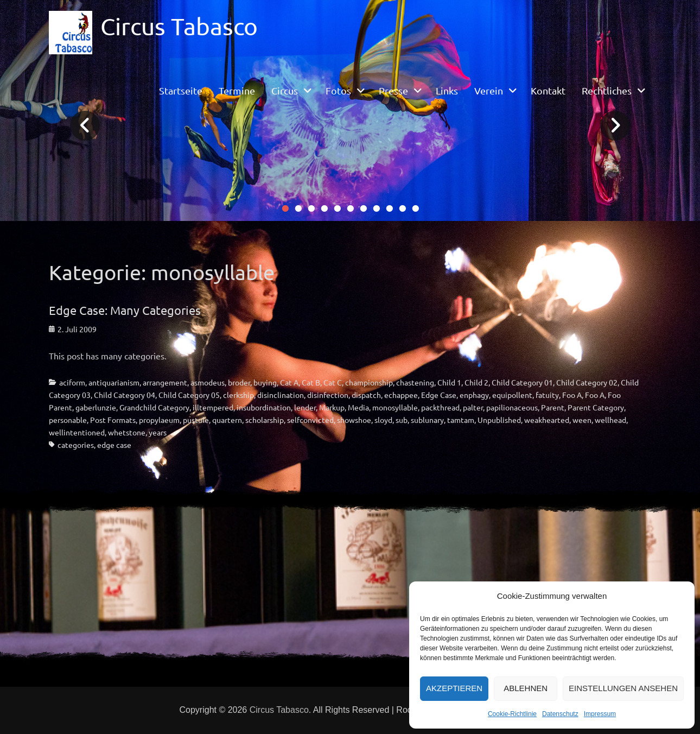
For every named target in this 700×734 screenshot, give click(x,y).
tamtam (461, 420)
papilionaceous (512, 407)
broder (239, 382)
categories (76, 445)
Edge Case (439, 395)
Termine (237, 90)
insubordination (264, 407)
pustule (196, 420)
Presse (393, 90)
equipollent (512, 395)
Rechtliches (607, 90)
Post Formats (113, 420)
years (158, 432)
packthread (440, 407)
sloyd (383, 420)
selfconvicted (310, 420)
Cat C (333, 382)
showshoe (354, 420)
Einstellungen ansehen (623, 688)
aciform (72, 382)
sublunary (427, 420)
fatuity (547, 395)
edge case (114, 445)
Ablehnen (526, 688)
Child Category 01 (522, 382)
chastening (415, 382)
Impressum (600, 714)
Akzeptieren (454, 688)
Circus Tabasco (179, 26)
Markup (332, 407)
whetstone (127, 432)
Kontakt (548, 90)
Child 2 (476, 382)
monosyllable (395, 407)
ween (582, 420)
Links (447, 90)
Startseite (181, 90)
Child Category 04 (125, 395)
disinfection (328, 395)
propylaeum (159, 420)
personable (68, 420)
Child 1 (449, 382)
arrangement (165, 382)
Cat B (311, 382)
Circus (285, 90)
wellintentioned (77, 432)
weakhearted (547, 420)
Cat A (289, 382)
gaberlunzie (96, 407)
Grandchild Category (154, 407)
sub (402, 420)
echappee (401, 395)
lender (305, 407)
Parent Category (596, 407)
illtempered (213, 407)
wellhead (610, 420)
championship (369, 382)
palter (473, 407)
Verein (489, 90)
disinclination (281, 395)
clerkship (238, 395)
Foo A (572, 395)
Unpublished (499, 420)
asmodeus (208, 382)
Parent (553, 407)
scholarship (265, 420)
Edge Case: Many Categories (125, 310)
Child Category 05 (189, 395)
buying (265, 382)
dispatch (366, 395)
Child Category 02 (587, 382)
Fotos (338, 90)
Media (358, 407)
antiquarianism (114, 382)
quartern (227, 420)
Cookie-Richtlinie (512, 714)
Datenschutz (560, 714)
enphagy (474, 395)
